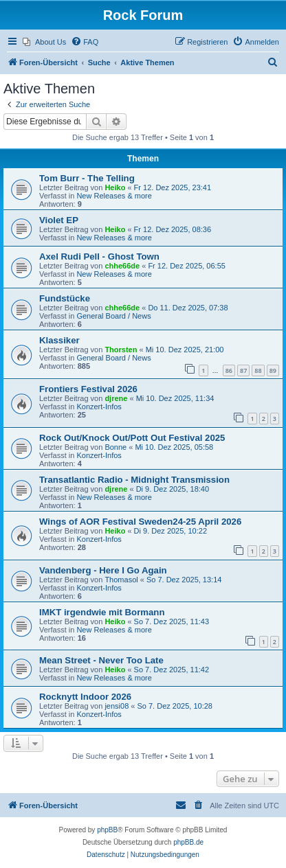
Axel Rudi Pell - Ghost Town (99, 256)
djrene (116, 398)
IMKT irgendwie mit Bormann (102, 612)
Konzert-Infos (99, 407)
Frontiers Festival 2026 (88, 389)
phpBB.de (188, 842)
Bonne (115, 447)
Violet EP (59, 220)
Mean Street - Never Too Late (101, 660)
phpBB (107, 830)
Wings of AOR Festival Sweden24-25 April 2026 (140, 522)
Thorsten (121, 350)
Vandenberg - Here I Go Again (103, 570)
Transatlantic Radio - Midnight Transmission (134, 480)
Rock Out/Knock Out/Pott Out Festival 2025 (132, 438)
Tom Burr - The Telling (87, 178)
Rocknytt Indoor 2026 (85, 697)
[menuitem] (44, 42)
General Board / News (113, 316)
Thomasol (121, 580)
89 (273, 370)
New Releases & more (114, 196)
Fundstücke (65, 298)
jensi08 (117, 706)
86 (229, 370)
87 (243, 370)
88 (258, 370)
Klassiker (59, 340)
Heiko (115, 187)
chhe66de (122, 266)
